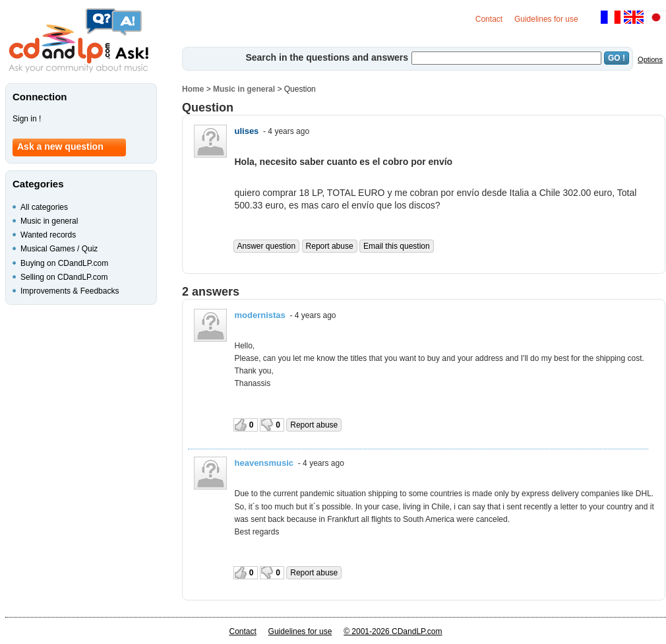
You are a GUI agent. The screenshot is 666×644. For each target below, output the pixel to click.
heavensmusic (264, 463)
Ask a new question (60, 146)
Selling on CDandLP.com (64, 277)
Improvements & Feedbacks (70, 291)
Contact (489, 19)
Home (193, 89)
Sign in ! (27, 119)
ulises (247, 131)
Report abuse (330, 246)
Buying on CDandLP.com (64, 263)
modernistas (260, 315)
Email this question (397, 246)
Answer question (267, 246)
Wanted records (48, 235)
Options (650, 59)
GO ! (617, 58)
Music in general (244, 89)
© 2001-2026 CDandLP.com (393, 631)
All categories (44, 207)
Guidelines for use (546, 19)
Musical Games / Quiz (59, 249)
